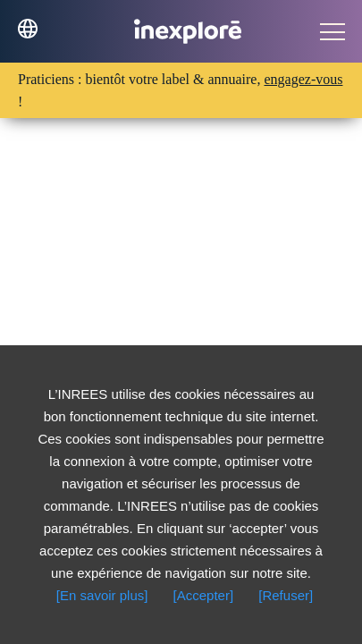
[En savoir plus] (102, 595)
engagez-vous (303, 79)
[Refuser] (286, 595)
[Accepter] (204, 595)
